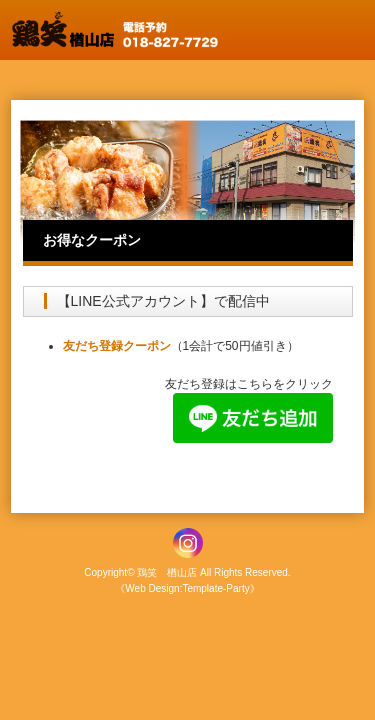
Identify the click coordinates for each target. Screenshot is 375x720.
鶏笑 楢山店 (167, 572)
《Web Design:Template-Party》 (187, 588)
